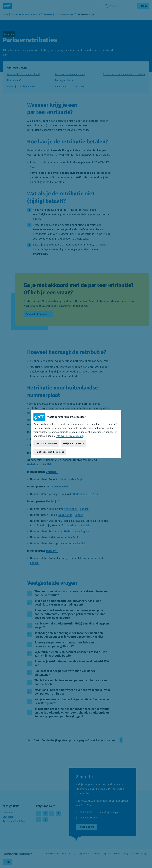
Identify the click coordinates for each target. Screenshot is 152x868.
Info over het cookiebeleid (70, 436)
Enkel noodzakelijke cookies (50, 452)
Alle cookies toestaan (46, 443)
